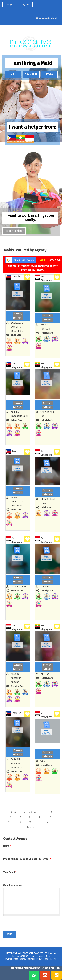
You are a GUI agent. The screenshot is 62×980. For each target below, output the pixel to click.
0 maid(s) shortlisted (46, 18)
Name (7, 846)
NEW (13, 75)
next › (50, 822)
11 (9, 822)
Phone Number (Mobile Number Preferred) (27, 859)
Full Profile (18, 318)
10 (50, 817)
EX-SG (49, 75)
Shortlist (27, 277)
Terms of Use (44, 956)
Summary (18, 314)
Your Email (10, 872)
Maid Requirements (14, 885)
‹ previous (30, 812)
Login (10, 4)
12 (20, 822)
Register (25, 4)
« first (12, 812)
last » (31, 827)
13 (30, 822)
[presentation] (28, 925)
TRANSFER (31, 75)
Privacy (33, 956)
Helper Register (14, 231)
